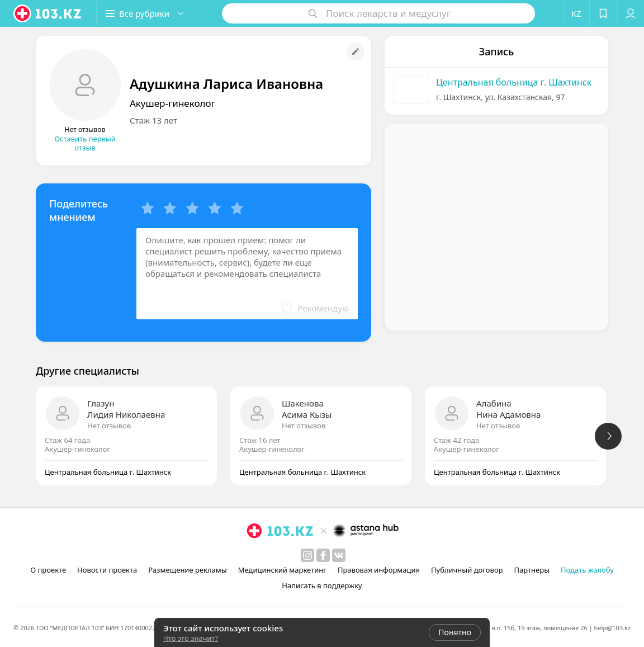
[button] (144, 13)
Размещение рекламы (187, 570)
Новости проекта (107, 570)
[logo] (48, 13)
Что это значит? (191, 638)
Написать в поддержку (322, 585)
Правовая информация (379, 570)
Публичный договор (467, 570)
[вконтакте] (339, 555)
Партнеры (532, 570)
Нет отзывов (109, 426)
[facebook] (323, 555)
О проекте (48, 570)
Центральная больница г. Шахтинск (514, 82)
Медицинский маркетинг (282, 570)
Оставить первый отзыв (85, 143)
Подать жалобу (587, 570)
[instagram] (307, 555)
